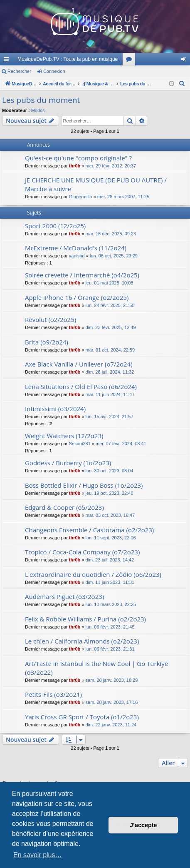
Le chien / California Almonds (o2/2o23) (82, 641)
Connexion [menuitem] (186, 61)
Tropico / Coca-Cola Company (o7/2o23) (82, 552)
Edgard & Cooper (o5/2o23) (64, 507)
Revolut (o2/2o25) (51, 319)
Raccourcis (8, 61)
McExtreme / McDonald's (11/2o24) (76, 248)
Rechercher (19, 71)
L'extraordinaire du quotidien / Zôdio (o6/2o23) (93, 574)
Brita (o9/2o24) (47, 342)
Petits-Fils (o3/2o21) (53, 694)
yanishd (77, 256)
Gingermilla (81, 197)
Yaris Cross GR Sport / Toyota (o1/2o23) (82, 717)
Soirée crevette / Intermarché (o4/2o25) (82, 275)
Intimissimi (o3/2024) (55, 409)
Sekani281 (80, 444)
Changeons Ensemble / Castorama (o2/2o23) (89, 530)
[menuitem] (182, 84)
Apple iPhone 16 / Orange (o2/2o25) (77, 297)
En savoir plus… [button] (38, 855)
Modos (38, 110)
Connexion (54, 71)
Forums (131, 61)
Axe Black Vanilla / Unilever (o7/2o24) (79, 364)
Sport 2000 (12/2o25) (55, 226)
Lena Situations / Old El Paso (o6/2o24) (81, 387)
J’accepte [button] (143, 825)
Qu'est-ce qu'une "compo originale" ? (78, 158)
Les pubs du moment (41, 100)
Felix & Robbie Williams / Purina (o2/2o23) (85, 619)
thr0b (75, 166)
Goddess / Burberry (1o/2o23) (68, 463)
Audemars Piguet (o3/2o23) (64, 596)
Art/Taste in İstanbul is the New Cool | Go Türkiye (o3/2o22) (96, 668)
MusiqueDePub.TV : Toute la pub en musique (68, 59)
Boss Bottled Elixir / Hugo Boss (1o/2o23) (84, 485)
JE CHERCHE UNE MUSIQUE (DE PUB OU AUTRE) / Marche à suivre (96, 184)
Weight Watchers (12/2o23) (64, 436)
